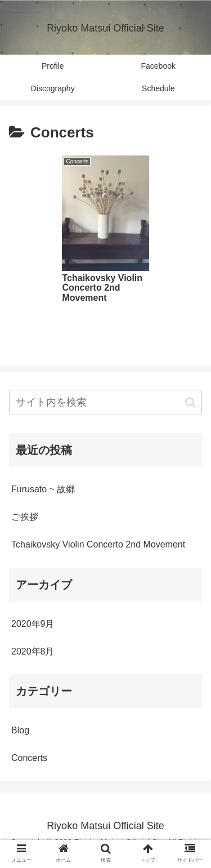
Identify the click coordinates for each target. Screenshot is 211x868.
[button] (190, 402)
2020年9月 (33, 624)
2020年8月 (33, 651)
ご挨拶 (25, 517)
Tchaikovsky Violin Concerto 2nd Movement (98, 544)
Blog (20, 730)
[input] (105, 402)
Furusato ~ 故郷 (43, 489)
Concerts (29, 758)
